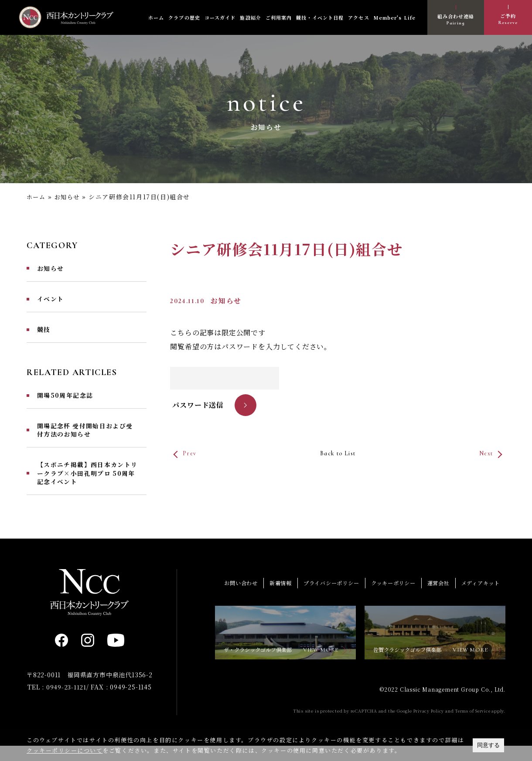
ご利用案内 (279, 17)
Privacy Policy (426, 727)
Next (484, 453)
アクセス (358, 17)
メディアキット (479, 595)
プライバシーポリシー (321, 595)
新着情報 (267, 595)
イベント (52, 301)
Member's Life (395, 17)
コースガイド (220, 17)
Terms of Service (472, 727)
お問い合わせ (225, 595)
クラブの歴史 (184, 17)
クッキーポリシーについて (65, 750)
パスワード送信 (198, 404)
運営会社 (435, 595)
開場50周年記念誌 (69, 400)
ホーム (156, 17)
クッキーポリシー (387, 595)
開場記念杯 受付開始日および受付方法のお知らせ (84, 437)
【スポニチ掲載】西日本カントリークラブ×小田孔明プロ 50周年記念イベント (87, 484)
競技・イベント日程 (320, 17)
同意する (488, 745)
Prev (191, 453)
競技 (45, 333)
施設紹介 (250, 17)
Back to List (337, 453)
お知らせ (70, 197)
